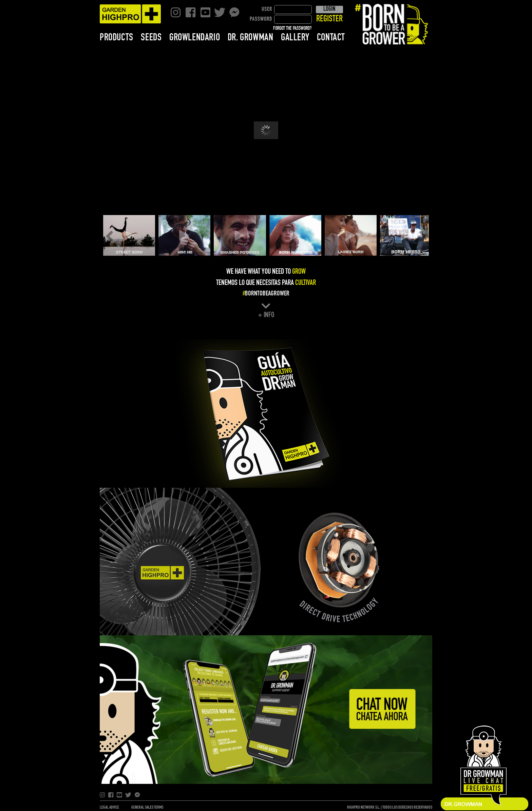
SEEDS (151, 38)
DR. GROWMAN (251, 38)
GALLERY (295, 38)
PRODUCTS (117, 38)
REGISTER (329, 19)
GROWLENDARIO (195, 38)
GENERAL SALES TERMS (147, 807)
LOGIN (329, 9)
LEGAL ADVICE (109, 807)
